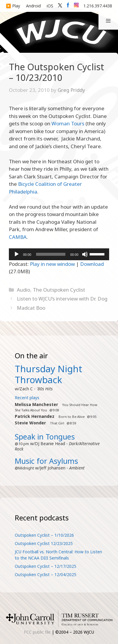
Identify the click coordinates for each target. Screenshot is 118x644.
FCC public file (37, 632)
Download (92, 264)
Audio (24, 290)
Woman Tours (68, 123)
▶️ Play (13, 6)
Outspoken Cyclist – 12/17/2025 (46, 566)
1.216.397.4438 (98, 6)
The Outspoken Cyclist (59, 290)
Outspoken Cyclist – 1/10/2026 (44, 535)
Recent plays (27, 398)
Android (33, 6)
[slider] (51, 254)
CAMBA (18, 237)
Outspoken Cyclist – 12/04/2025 (46, 575)
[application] (59, 254)
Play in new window (52, 264)
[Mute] (85, 254)
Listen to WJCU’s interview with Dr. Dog (62, 299)
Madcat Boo (31, 308)
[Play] (17, 254)
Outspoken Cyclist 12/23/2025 (44, 543)
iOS (50, 6)
